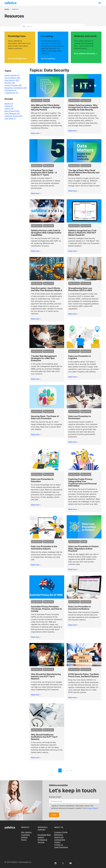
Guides (46, 100)
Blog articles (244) (12, 111)
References (59, 835)
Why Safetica (26, 832)
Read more (35, 133)
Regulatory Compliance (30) (16, 88)
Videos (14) (9, 109)
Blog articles (86, 100)
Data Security (37, 100)
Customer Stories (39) (13, 116)
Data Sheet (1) (10, 118)
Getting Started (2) (12, 75)
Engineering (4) (11, 90)
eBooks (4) (9, 104)
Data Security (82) (12, 80)
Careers (57, 842)
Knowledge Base (44, 835)
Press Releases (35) (12, 113)
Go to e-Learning (48, 59)
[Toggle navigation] (100, 3)
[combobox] (53, 26)
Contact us (59, 845)
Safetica (7, 9)
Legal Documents (61, 847)
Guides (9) (9, 106)
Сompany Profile (61, 832)
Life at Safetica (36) (12, 78)
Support (41, 837)
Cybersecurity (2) (11, 93)
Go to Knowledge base (17, 59)
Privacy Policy (92, 808)
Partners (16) (10, 83)
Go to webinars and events (85, 54)
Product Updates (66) (13, 85)
